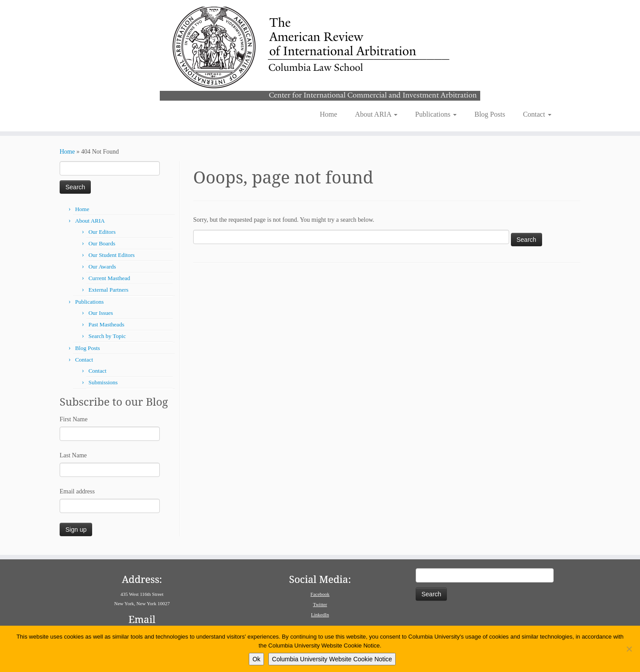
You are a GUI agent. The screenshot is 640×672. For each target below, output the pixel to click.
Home (328, 114)
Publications (436, 114)
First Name (74, 419)
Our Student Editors (112, 255)
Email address (77, 491)
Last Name (73, 455)
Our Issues (101, 313)
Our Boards (102, 243)
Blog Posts (490, 114)
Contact (537, 114)
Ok (256, 659)
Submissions (103, 382)
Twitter (320, 604)
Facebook (320, 594)
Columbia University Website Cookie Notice (332, 659)
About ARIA (376, 114)
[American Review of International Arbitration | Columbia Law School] (320, 53)
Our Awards (102, 267)
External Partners (109, 290)
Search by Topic (107, 336)
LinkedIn (320, 615)
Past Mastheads (107, 324)
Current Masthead (109, 278)
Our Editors (102, 232)
